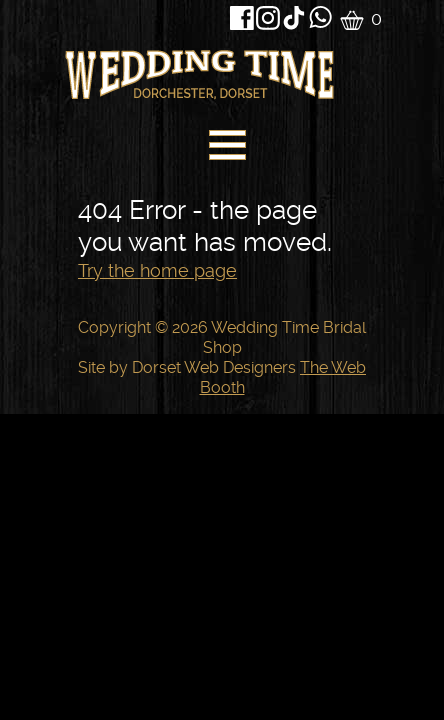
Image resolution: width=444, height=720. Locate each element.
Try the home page (157, 270)
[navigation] (225, 150)
